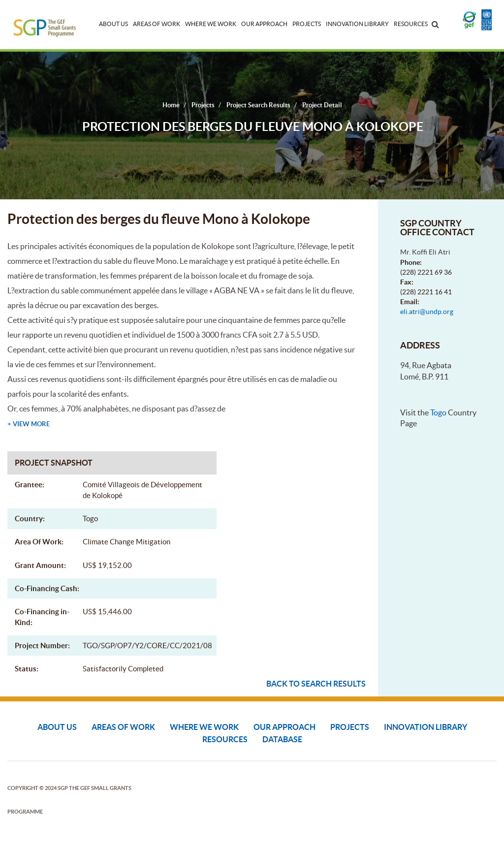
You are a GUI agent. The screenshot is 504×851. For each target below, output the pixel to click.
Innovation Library (357, 24)
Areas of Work (157, 24)
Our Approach (264, 24)
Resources (411, 24)
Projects (307, 24)
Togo (438, 412)
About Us (113, 24)
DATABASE (282, 739)
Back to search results (316, 684)
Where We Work (211, 24)
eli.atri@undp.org (427, 312)
